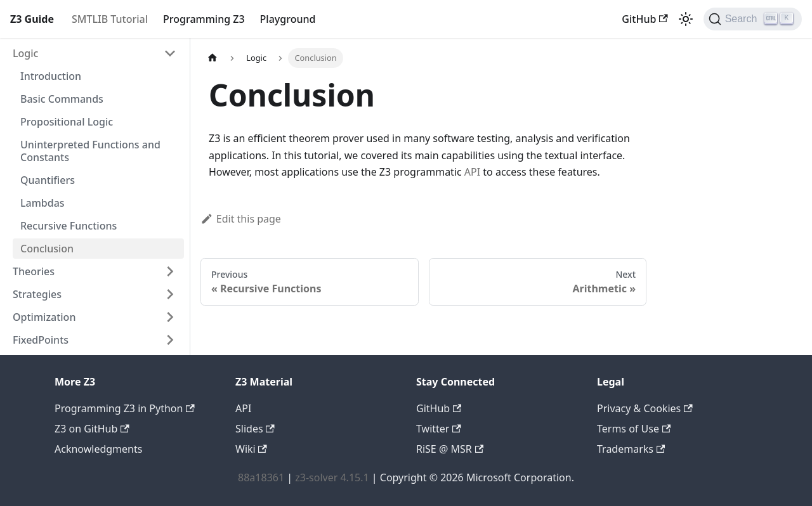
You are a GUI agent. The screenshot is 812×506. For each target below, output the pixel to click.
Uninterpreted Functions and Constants (90, 151)
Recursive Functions (69, 226)
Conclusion (47, 249)
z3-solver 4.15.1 (332, 477)
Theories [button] (34, 271)
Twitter (439, 429)
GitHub (645, 19)
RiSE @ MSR (450, 449)
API (472, 172)
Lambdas (43, 203)
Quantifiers (48, 180)
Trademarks (631, 449)
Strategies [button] (37, 294)
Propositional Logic (67, 122)
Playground (288, 19)
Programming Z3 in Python (125, 408)
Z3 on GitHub (92, 429)
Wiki (251, 449)
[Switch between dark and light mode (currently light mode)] (686, 19)
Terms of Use (634, 429)
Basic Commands (62, 99)
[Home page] (213, 58)
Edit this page (241, 219)
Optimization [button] (44, 317)
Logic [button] (25, 53)
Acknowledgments (98, 449)
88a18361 (261, 477)
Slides (255, 429)
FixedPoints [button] (41, 340)
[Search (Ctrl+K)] (753, 19)
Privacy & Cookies (645, 408)
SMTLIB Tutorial (110, 19)
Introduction (51, 76)
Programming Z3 (204, 19)
